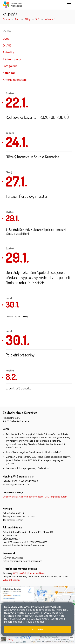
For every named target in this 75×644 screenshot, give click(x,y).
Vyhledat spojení (11, 580)
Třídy (27, 19)
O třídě (7, 45)
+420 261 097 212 (11, 481)
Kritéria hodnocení (15, 80)
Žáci (17, 19)
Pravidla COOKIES (45, 635)
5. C (37, 19)
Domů (6, 19)
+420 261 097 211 (15, 513)
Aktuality (8, 52)
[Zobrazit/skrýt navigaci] (69, 5)
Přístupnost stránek (23, 635)
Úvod (6, 39)
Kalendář (50, 19)
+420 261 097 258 (26, 516)
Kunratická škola (36, 573)
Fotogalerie (10, 66)
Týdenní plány (12, 59)
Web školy (8, 639)
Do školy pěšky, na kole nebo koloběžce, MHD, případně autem (35, 497)
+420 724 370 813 (29, 481)
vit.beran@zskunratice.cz (16, 484)
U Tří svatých (20, 573)
